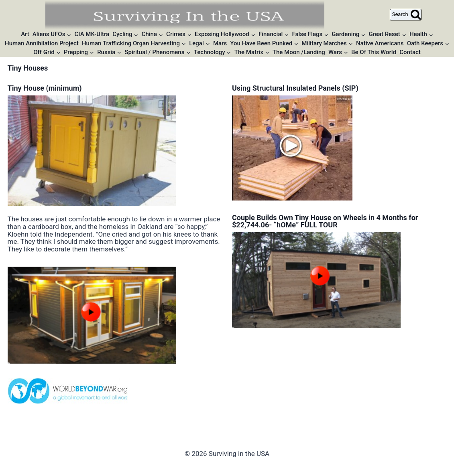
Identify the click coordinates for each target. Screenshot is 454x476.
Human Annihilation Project (42, 43)
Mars (220, 43)
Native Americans (380, 43)
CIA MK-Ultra (92, 34)
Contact (410, 52)
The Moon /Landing (299, 52)
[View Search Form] (406, 15)
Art (25, 34)
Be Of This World (374, 52)
